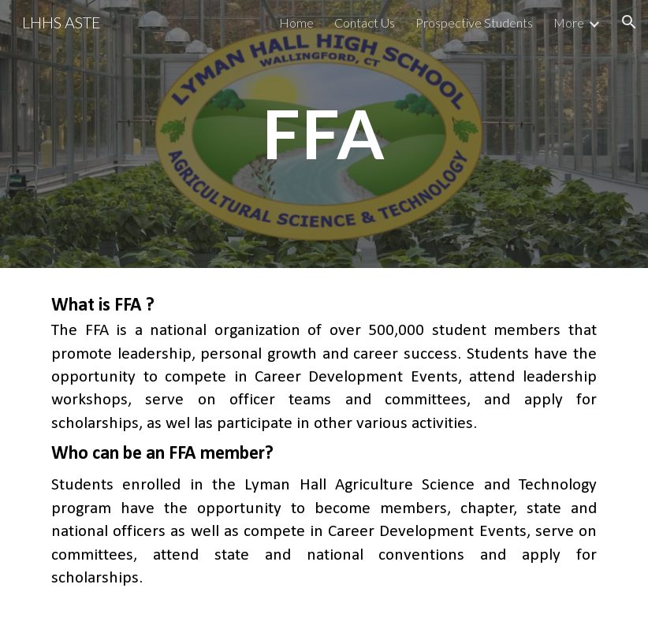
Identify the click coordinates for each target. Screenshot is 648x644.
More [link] (569, 22)
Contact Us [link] (365, 22)
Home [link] (296, 22)
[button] (629, 22)
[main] (324, 134)
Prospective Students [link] (474, 22)
